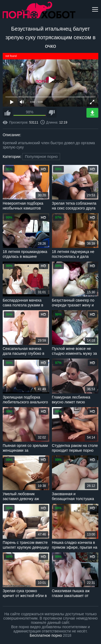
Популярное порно (41, 157)
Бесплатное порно (46, 635)
